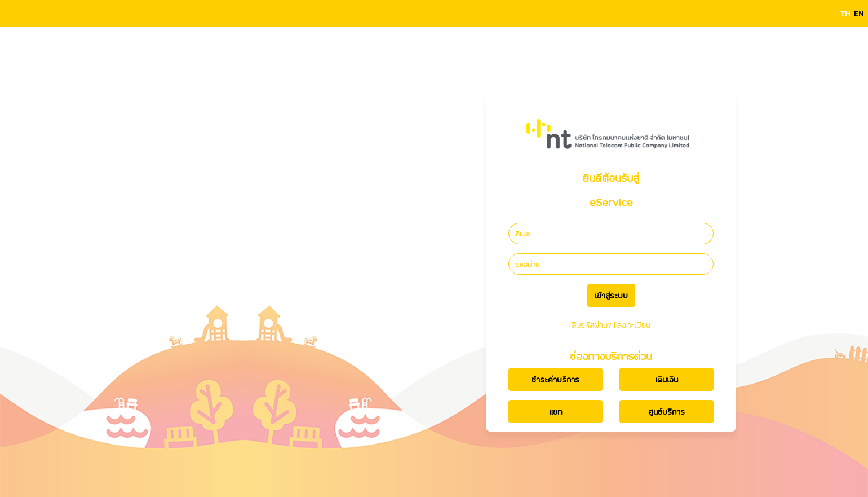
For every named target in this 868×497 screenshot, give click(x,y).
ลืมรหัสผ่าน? (592, 325)
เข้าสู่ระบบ (611, 295)
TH (845, 13)
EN (859, 13)
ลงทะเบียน (634, 325)
